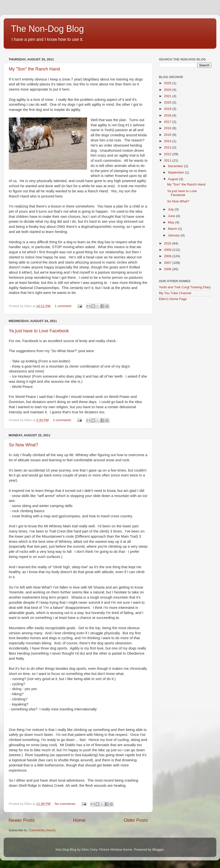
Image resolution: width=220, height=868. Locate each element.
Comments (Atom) (42, 830)
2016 (168, 128)
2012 (168, 154)
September (176, 172)
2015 (168, 135)
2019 (168, 109)
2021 (168, 96)
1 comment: (64, 306)
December (176, 166)
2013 (168, 147)
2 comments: (63, 420)
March (173, 229)
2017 (168, 122)
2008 (168, 256)
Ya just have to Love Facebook (39, 331)
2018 (168, 115)
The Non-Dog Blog (47, 29)
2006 (168, 269)
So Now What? (23, 445)
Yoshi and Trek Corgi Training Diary (185, 287)
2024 (168, 90)
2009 (168, 250)
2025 (168, 83)
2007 (168, 263)
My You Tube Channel (175, 293)
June (172, 216)
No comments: (66, 804)
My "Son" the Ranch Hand (34, 69)
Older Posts (136, 820)
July (171, 209)
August (174, 179)
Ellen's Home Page (173, 299)
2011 (168, 160)
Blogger (158, 850)
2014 (168, 141)
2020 (168, 102)
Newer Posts (22, 820)
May (171, 222)
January (174, 235)
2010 (168, 243)
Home (79, 820)
